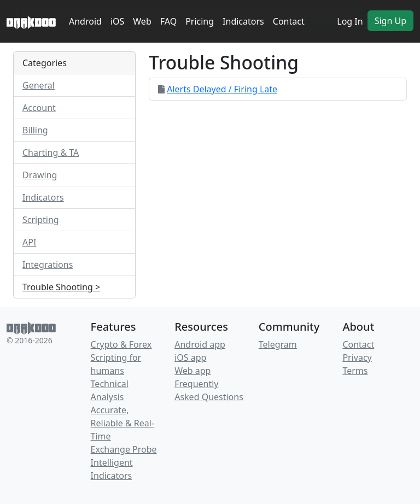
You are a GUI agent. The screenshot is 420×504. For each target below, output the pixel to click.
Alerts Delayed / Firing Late (222, 89)
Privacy (357, 358)
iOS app (190, 358)
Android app (200, 344)
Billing (35, 130)
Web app (192, 371)
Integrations (48, 265)
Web (142, 21)
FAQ (168, 21)
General (39, 85)
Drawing (40, 175)
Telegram (278, 344)
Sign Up (390, 21)
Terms (355, 371)
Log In (350, 21)
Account (39, 108)
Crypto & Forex (121, 344)
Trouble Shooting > (61, 287)
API (29, 242)
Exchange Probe (124, 449)
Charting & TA (51, 153)
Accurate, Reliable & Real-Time (122, 423)
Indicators (243, 21)
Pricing (200, 21)
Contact (289, 21)
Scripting (41, 220)
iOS (117, 21)
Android (85, 21)
